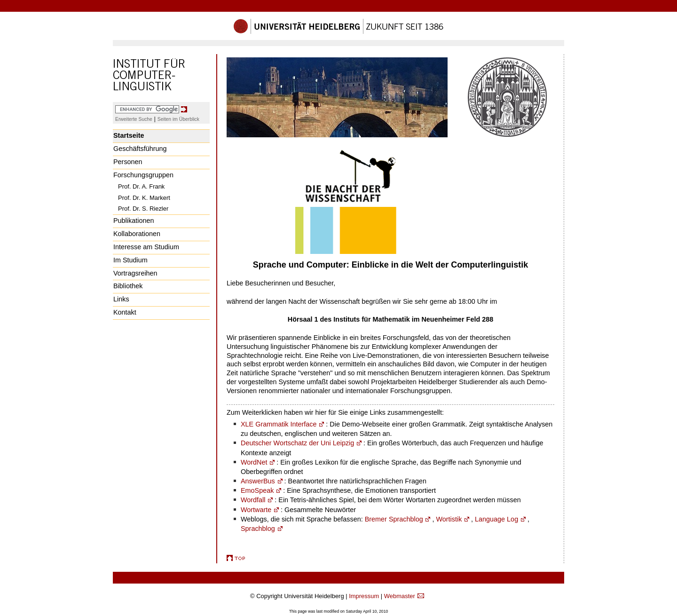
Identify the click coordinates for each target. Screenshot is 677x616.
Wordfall (253, 500)
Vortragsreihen (135, 273)
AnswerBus (258, 481)
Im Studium (130, 260)
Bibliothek (128, 286)
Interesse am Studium (146, 247)
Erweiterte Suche (134, 119)
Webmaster (400, 596)
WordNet (254, 462)
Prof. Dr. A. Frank (141, 186)
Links (121, 299)
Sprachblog (258, 529)
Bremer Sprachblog (394, 519)
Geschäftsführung (140, 149)
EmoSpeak (257, 490)
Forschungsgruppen (143, 175)
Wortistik (449, 519)
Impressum (364, 596)
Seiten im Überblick (178, 119)
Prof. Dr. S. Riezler (143, 209)
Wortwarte (256, 510)
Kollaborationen (137, 234)
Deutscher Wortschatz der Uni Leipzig (297, 443)
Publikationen (134, 221)
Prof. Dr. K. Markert (144, 198)
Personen (128, 162)
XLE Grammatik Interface (279, 424)
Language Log (496, 519)
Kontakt (125, 312)
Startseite (129, 135)
